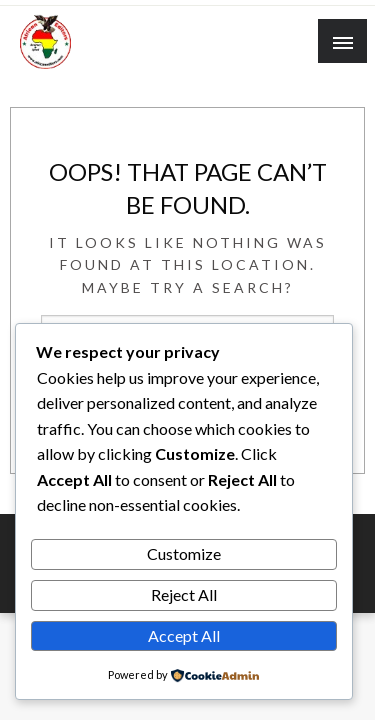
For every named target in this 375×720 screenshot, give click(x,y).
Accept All (184, 635)
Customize (184, 553)
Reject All (184, 594)
